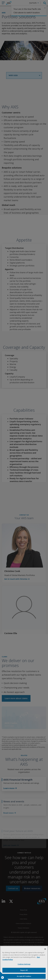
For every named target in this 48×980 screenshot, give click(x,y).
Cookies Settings (3, 978)
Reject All (24, 970)
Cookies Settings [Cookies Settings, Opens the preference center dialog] (24, 964)
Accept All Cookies (24, 976)
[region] (24, 963)
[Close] (45, 949)
